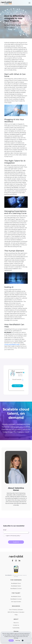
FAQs (16, 615)
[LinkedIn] (19, 561)
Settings (18, 640)
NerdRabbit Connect (16, 589)
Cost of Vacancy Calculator (16, 610)
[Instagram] (16, 561)
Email (5, 530)
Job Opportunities (16, 602)
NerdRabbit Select (16, 586)
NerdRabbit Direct (16, 583)
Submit (16, 542)
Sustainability (16, 628)
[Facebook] (13, 561)
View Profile (17, 386)
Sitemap (16, 631)
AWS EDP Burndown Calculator (16, 612)
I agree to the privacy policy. (13, 536)
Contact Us (16, 625)
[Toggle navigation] (29, 3)
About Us (16, 623)
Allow (11, 640)
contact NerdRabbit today (12, 344)
